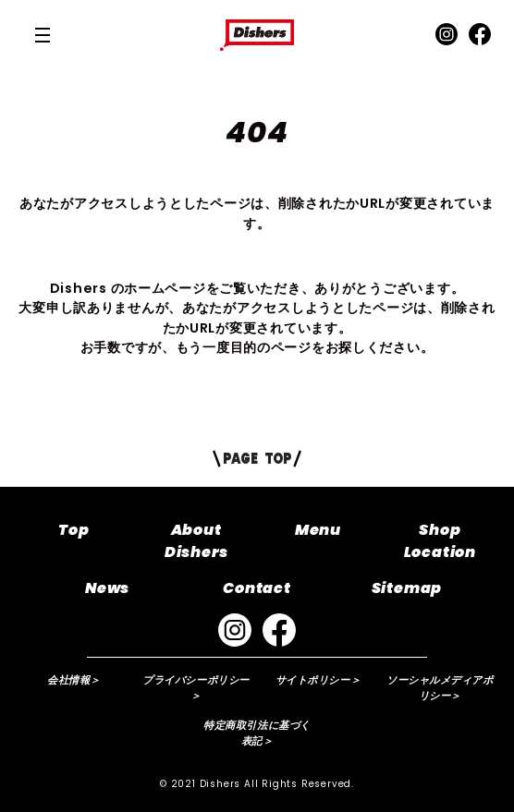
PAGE (257, 458)
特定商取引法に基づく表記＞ (257, 733)
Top (73, 530)
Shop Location (440, 541)
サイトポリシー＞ (318, 680)
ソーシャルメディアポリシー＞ (440, 688)
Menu (318, 530)
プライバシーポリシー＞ (196, 688)
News (107, 588)
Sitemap (407, 588)
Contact (257, 588)
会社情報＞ (74, 680)
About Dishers (196, 541)
